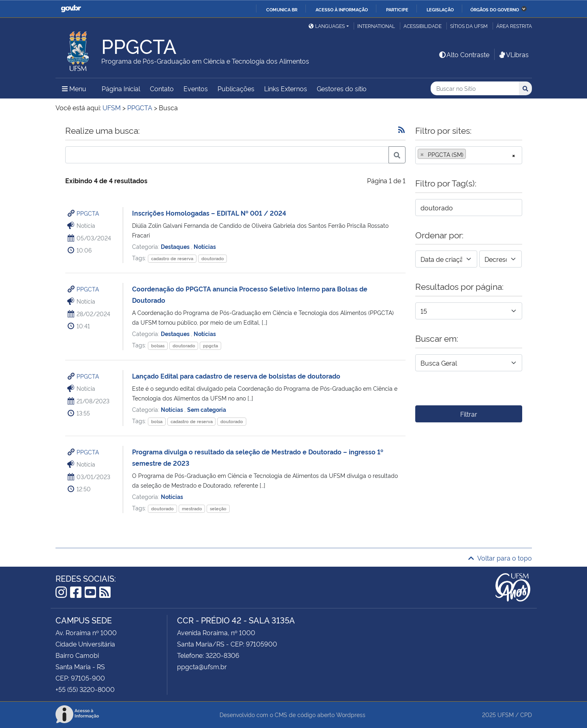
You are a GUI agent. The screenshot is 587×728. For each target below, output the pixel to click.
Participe (397, 9)
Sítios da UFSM (469, 26)
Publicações (236, 88)
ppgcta (210, 346)
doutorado (213, 258)
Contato (162, 88)
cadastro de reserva (172, 258)
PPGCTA (88, 213)
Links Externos (286, 88)
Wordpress (351, 714)
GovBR (71, 9)
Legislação (440, 9)
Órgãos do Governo (495, 9)
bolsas (158, 346)
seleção (218, 509)
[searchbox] (470, 154)
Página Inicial (121, 88)
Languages (327, 26)
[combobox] (469, 155)
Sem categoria (207, 409)
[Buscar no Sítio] (475, 89)
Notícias (205, 246)
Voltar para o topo (500, 558)
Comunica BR (282, 9)
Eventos (196, 88)
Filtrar (469, 414)
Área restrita (514, 26)
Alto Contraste (464, 54)
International (376, 26)
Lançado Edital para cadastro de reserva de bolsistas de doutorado (236, 376)
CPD (526, 714)
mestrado (192, 509)
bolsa (157, 421)
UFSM (506, 714)
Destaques (176, 246)
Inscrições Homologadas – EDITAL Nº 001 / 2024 (209, 213)
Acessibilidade (423, 26)
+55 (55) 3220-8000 (85, 689)
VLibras (513, 54)
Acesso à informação (342, 9)
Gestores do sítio (342, 88)
